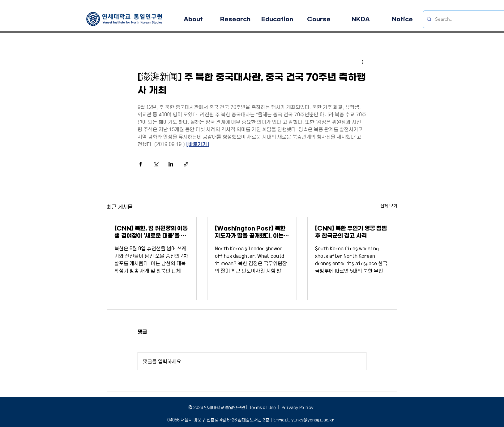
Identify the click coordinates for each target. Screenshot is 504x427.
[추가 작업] (363, 62)
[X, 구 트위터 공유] (156, 164)
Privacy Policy (297, 407)
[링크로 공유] (186, 164)
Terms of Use (263, 407)
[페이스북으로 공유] (141, 164)
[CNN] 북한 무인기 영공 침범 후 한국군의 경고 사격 (351, 232)
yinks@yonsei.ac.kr (313, 420)
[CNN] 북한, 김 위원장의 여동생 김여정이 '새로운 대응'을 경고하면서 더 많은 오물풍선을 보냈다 (151, 232)
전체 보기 (389, 205)
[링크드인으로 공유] (171, 164)
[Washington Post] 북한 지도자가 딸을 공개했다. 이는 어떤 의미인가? (250, 232)
